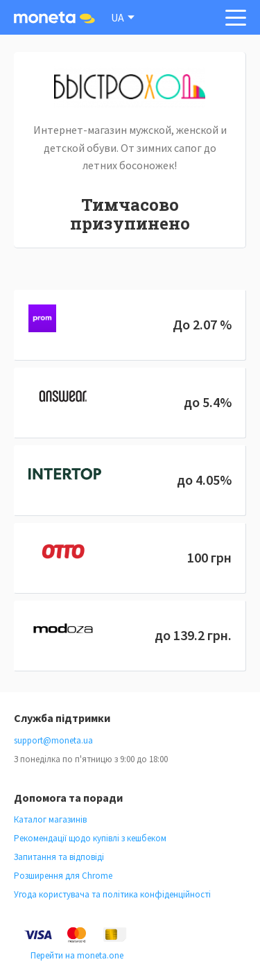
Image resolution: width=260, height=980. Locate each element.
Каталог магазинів (50, 819)
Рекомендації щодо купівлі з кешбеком (90, 838)
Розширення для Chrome (63, 876)
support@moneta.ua (53, 740)
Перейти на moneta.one (77, 955)
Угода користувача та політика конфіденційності (112, 894)
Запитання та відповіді (59, 857)
